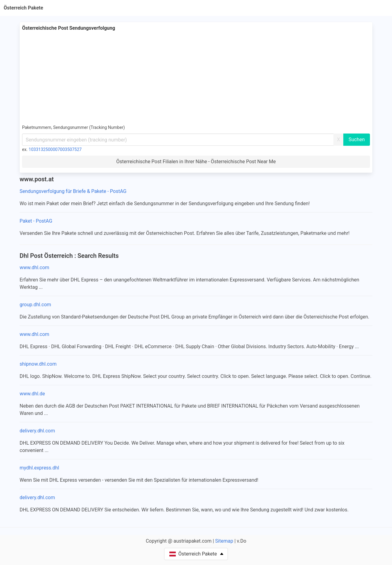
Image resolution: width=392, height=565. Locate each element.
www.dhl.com (34, 267)
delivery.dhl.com (37, 431)
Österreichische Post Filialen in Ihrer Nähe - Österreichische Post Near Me (196, 162)
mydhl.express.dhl (39, 468)
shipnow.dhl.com (38, 364)
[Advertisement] (196, 78)
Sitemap (224, 541)
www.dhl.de (32, 394)
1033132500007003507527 (55, 149)
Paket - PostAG (36, 221)
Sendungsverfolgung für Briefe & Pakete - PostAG (73, 191)
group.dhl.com (35, 305)
